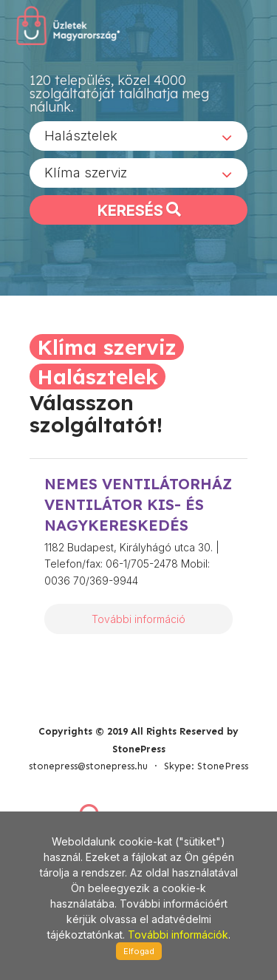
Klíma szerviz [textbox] (86, 173)
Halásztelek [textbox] (81, 136)
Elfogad (139, 951)
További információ (138, 619)
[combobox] (138, 136)
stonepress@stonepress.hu (88, 766)
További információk (178, 935)
